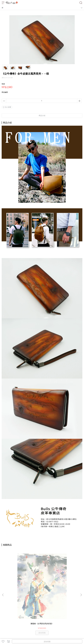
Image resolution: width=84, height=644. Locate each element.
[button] (81, 570)
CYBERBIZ (53, 636)
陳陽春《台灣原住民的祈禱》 (17, 574)
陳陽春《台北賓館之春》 (42, 573)
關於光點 (5, 617)
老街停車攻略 (13, 617)
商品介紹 (42, 116)
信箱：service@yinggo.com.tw (12, 605)
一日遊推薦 (23, 617)
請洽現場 (47, 642)
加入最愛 (7, 107)
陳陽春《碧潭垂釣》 (67, 573)
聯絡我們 (31, 617)
